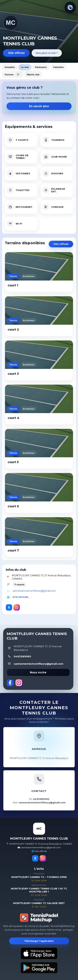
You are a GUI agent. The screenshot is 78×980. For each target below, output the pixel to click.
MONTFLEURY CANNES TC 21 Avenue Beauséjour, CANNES (41, 577)
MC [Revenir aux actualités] (11, 23)
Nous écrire (38, 672)
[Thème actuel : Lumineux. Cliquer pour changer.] (70, 8)
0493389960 (22, 656)
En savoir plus (39, 106)
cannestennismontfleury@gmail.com (34, 591)
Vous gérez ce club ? (47, 53)
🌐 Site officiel (39, 851)
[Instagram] (17, 607)
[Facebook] (9, 607)
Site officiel (16, 53)
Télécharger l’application (39, 941)
